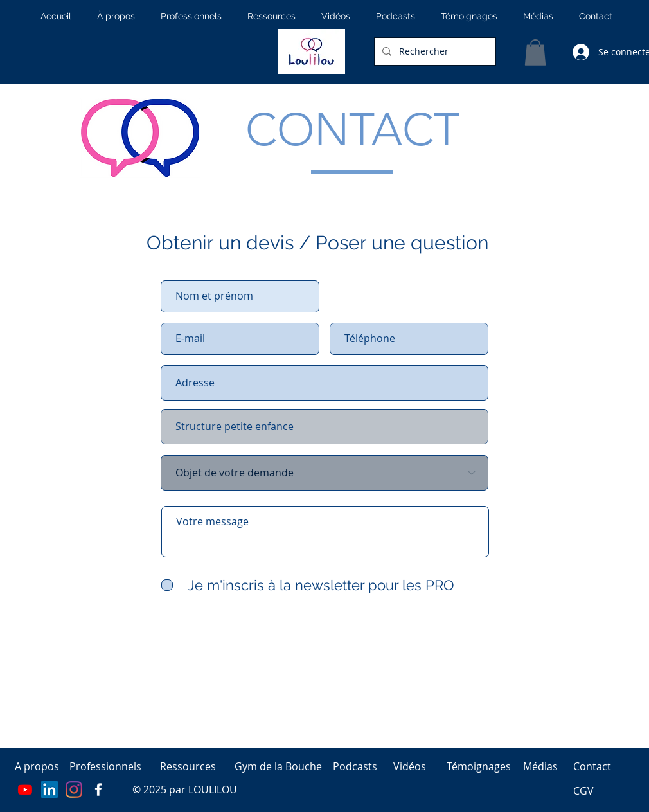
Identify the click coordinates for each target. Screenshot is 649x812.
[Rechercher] (434, 51)
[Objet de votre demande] (324, 473)
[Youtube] (25, 789)
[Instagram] (74, 789)
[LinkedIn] (49, 789)
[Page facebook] (98, 789)
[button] (535, 52)
